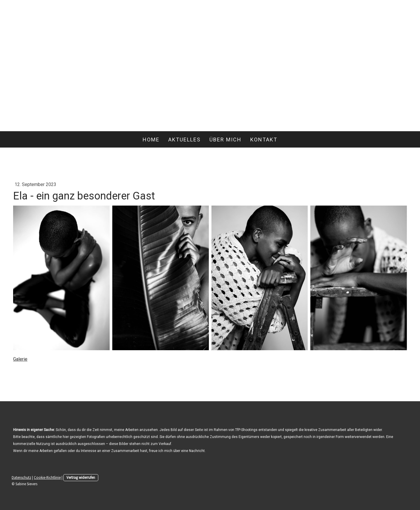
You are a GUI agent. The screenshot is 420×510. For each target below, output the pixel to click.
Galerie (20, 359)
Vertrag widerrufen (81, 477)
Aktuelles (184, 140)
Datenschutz (21, 477)
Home (151, 140)
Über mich (225, 140)
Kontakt (264, 140)
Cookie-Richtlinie (47, 477)
